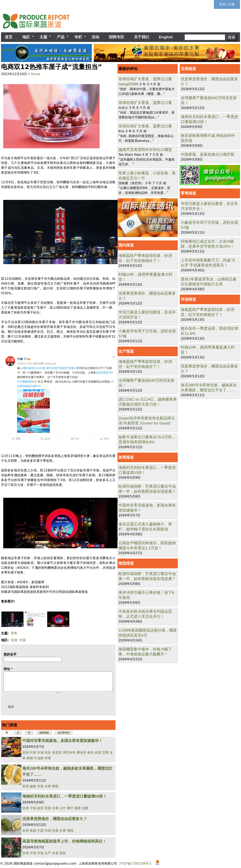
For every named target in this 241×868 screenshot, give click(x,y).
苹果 (48, 758)
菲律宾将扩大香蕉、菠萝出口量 (145, 79)
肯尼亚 (57, 753)
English (166, 37)
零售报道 (188, 193)
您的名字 (10, 654)
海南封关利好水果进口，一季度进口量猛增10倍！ (64, 796)
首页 (9, 37)
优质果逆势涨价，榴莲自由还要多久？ (55, 819)
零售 (14, 633)
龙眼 (85, 808)
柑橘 (30, 758)
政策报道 (126, 457)
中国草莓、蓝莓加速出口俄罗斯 (207, 154)
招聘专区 (116, 37)
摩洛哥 (82, 753)
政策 (98, 753)
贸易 (105, 753)
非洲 (40, 753)
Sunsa (35, 74)
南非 (91, 753)
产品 (61, 37)
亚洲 (14, 640)
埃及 (48, 753)
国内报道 (126, 245)
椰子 (70, 808)
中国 (22, 640)
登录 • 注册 (227, 4)
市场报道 (188, 299)
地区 (26, 37)
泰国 (33, 831)
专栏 (78, 37)
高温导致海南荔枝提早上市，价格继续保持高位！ (64, 841)
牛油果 (39, 758)
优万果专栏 (64, 733)
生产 (48, 853)
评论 (8, 669)
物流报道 (126, 563)
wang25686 (128, 84)
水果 (48, 786)
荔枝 (63, 853)
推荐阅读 (44, 733)
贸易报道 (188, 69)
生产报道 (126, 351)
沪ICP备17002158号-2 (135, 863)
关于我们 (142, 37)
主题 (43, 37)
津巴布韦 (69, 753)
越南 (33, 786)
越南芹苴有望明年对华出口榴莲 (145, 150)
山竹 (63, 808)
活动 (95, 37)
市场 (40, 786)
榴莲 (55, 786)
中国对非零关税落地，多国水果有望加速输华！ (62, 741)
